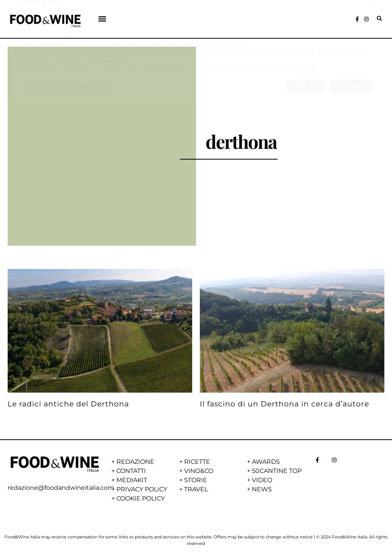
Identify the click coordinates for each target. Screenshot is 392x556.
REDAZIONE (135, 462)
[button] (102, 19)
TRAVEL (196, 489)
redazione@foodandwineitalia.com (61, 488)
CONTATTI (131, 471)
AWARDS (266, 462)
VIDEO (262, 480)
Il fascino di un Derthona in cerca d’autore (284, 404)
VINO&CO (199, 471)
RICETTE (197, 462)
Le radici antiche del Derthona (68, 404)
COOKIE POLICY (140, 498)
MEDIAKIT (132, 480)
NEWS (262, 489)
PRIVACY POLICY (142, 489)
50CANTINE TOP (277, 471)
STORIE (196, 480)
